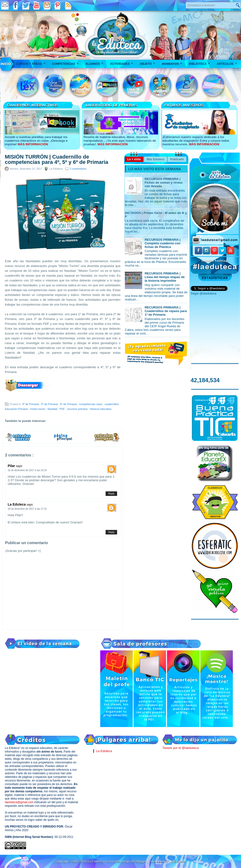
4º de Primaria (31, 404)
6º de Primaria (69, 404)
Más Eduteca (155, 159)
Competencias (67, 62)
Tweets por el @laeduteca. (181, 748)
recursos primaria (78, 409)
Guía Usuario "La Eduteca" (168, 861)
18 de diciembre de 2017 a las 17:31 (27, 509)
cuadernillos (112, 404)
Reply (111, 494)
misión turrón (38, 409)
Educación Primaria (17, 409)
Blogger (141, 861)
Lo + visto (134, 159)
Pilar (12, 466)
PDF (63, 409)
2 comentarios (78, 169)
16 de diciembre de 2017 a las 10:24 (27, 470)
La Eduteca (17, 504)
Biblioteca (201, 62)
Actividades (123, 62)
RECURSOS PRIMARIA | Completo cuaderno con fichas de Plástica (163, 243)
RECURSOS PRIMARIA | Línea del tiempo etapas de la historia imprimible (165, 277)
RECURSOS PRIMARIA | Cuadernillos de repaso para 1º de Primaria (166, 311)
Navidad (53, 409)
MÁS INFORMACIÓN (33, 144)
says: (19, 466)
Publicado (177, 159)
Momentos (173, 62)
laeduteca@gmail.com (19, 802)
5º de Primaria (50, 404)
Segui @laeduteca (203, 293)
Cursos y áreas (32, 62)
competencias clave (91, 404)
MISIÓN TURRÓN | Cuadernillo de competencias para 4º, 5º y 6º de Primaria (57, 160)
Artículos (228, 62)
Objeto (149, 62)
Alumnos (96, 62)
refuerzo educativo (101, 409)
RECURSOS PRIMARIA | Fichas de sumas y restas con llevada (164, 183)
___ (6, 64)
